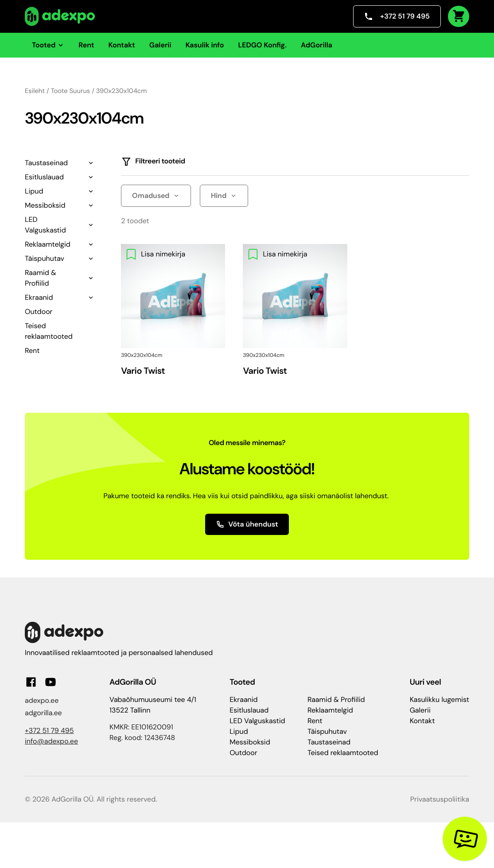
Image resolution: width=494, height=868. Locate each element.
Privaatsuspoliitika (440, 799)
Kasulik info (205, 45)
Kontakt (122, 45)
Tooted (48, 45)
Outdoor (39, 312)
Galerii (160, 45)
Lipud (34, 191)
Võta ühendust (247, 524)
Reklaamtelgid (48, 244)
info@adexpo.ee (51, 741)
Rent (86, 45)
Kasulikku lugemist (440, 699)
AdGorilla (317, 45)
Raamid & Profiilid (41, 278)
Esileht (35, 91)
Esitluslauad (44, 177)
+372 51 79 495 (397, 16)
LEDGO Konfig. (262, 45)
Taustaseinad (46, 163)
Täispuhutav (45, 258)
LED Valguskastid (45, 225)
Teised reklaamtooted (343, 753)
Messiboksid (45, 205)
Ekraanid (39, 297)
